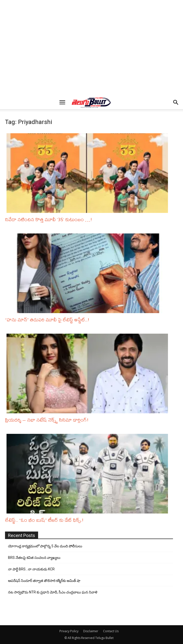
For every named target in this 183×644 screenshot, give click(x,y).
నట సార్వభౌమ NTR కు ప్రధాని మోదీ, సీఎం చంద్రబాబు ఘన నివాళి (53, 592)
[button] (62, 102)
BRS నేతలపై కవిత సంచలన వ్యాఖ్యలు (34, 558)
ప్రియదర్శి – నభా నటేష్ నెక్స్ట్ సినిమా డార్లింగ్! (47, 420)
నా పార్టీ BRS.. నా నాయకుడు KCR (31, 569)
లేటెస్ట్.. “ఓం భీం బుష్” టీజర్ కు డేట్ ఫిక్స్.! (44, 520)
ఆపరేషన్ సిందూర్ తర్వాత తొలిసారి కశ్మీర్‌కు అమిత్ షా (44, 581)
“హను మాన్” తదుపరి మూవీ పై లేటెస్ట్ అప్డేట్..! (47, 319)
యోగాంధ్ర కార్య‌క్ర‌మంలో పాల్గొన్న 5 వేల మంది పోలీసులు (45, 546)
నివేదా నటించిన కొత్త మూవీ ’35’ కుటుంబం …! (49, 219)
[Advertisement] (93, 10)
